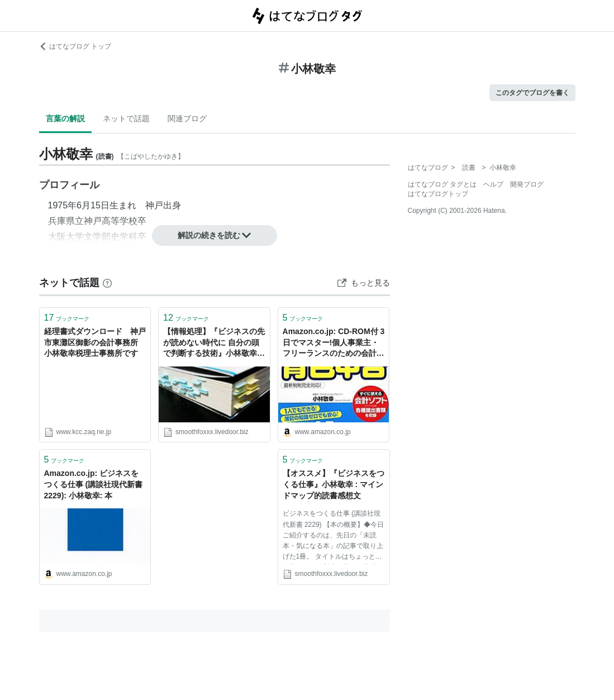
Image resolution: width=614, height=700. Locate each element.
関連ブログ (187, 118)
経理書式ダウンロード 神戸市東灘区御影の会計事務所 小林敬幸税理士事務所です (95, 342)
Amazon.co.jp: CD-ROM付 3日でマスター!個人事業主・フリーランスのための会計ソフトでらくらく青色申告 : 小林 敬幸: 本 (334, 343)
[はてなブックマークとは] (107, 283)
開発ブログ (527, 184)
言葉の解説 (65, 118)
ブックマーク (67, 318)
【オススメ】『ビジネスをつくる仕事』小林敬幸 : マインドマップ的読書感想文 (334, 484)
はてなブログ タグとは (442, 184)
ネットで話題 (126, 118)
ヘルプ (493, 184)
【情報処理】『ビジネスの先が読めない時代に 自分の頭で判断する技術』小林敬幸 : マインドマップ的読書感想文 (214, 343)
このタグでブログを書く (532, 93)
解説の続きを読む (215, 235)
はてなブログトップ (438, 194)
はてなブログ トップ (75, 46)
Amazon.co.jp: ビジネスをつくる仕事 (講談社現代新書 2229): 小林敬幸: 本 (94, 484)
